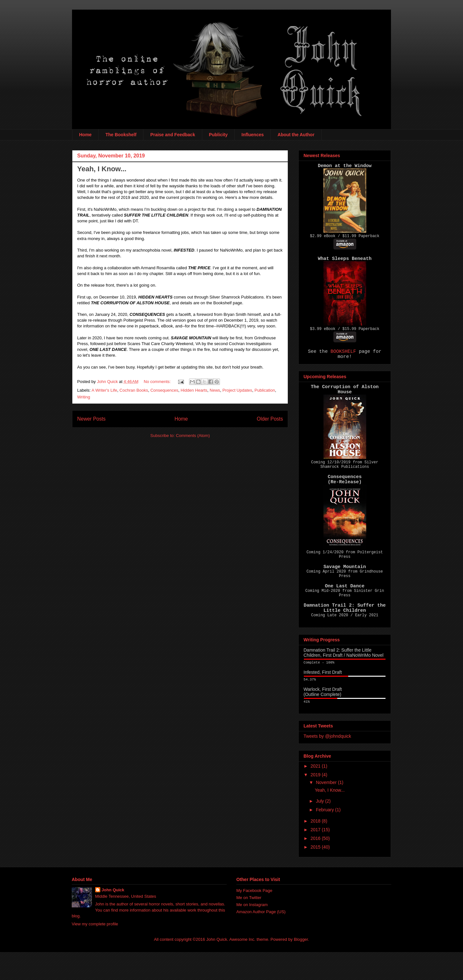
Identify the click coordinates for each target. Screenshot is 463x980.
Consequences (164, 390)
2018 (316, 849)
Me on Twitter (249, 926)
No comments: (158, 382)
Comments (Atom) (193, 436)
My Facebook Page (254, 918)
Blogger (301, 967)
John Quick (113, 918)
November (327, 810)
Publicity (218, 135)
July (320, 829)
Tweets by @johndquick (327, 764)
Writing (84, 397)
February (325, 838)
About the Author (296, 135)
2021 (316, 794)
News (215, 390)
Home (85, 135)
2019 (316, 803)
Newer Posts (91, 419)
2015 (316, 875)
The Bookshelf (121, 135)
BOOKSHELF (343, 357)
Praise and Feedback (172, 135)
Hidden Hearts (194, 390)
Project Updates (237, 390)
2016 (316, 866)
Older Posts (270, 419)
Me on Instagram (252, 933)
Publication (265, 390)
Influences (253, 135)
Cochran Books (134, 390)
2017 (316, 858)
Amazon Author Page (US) (261, 940)
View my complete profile (95, 952)
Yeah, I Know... (102, 169)
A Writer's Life (104, 390)
